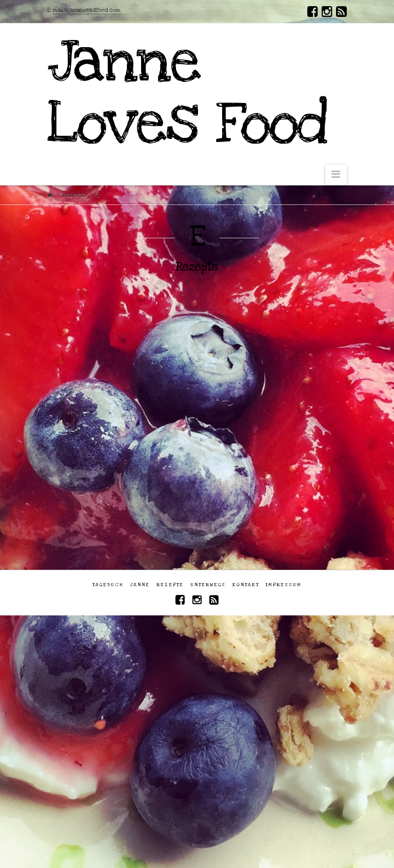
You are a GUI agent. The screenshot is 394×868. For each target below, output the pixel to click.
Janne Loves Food (187, 93)
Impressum (284, 585)
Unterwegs (208, 585)
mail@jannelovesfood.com (87, 10)
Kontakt (246, 585)
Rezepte (74, 195)
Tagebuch (108, 585)
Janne (140, 585)
